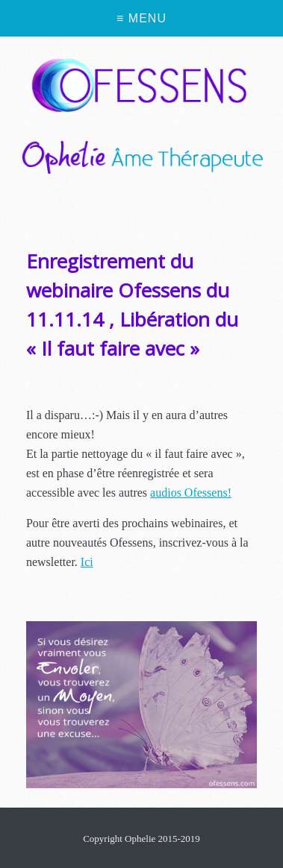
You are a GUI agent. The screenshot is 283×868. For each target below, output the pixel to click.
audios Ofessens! (191, 493)
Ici (87, 562)
